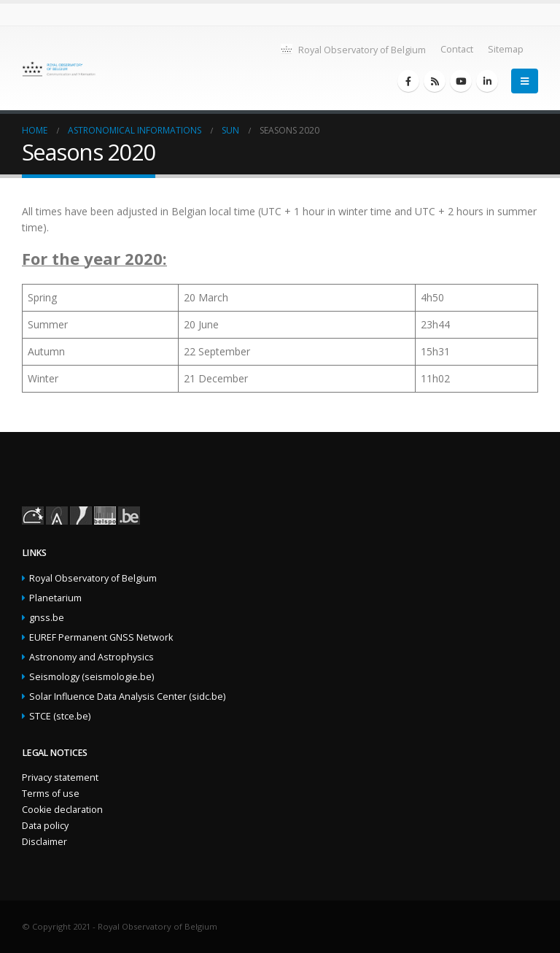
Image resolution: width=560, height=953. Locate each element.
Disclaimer (44, 842)
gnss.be (47, 618)
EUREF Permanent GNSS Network (101, 637)
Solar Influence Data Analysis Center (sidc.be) (127, 697)
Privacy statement (60, 778)
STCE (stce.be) (60, 716)
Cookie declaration (62, 810)
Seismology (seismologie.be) (92, 677)
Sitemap (506, 49)
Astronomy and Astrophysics (92, 657)
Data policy (45, 826)
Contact (457, 49)
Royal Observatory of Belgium (353, 49)
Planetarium (55, 598)
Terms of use (51, 794)
